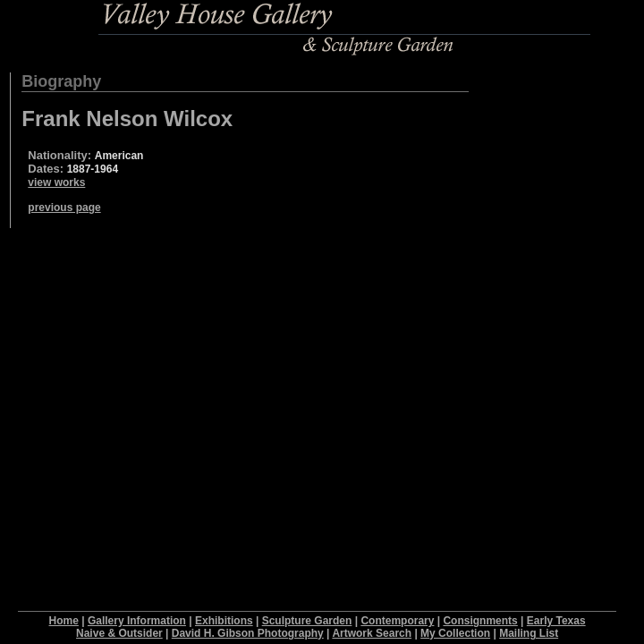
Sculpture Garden (307, 621)
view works (56, 182)
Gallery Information (137, 621)
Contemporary (397, 621)
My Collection (455, 633)
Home (64, 621)
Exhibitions (224, 621)
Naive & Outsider (119, 633)
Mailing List (529, 633)
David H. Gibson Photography (248, 633)
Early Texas (556, 621)
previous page (64, 208)
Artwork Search (372, 633)
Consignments (480, 621)
